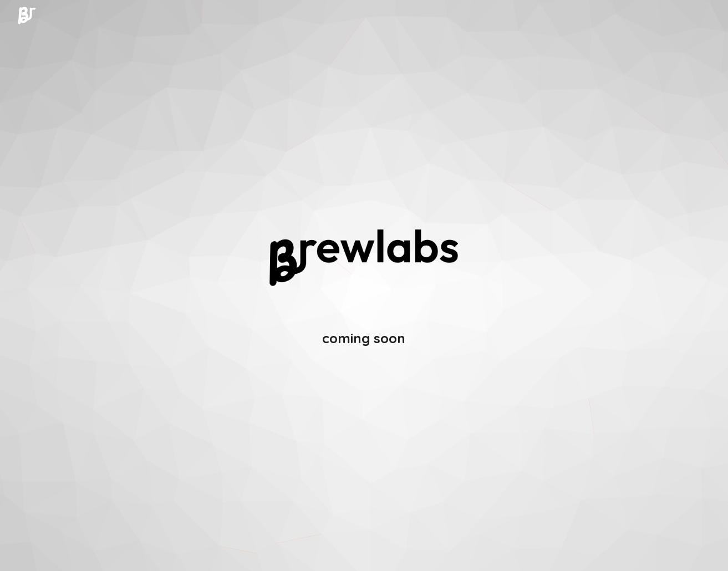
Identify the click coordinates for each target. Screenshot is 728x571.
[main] (364, 338)
